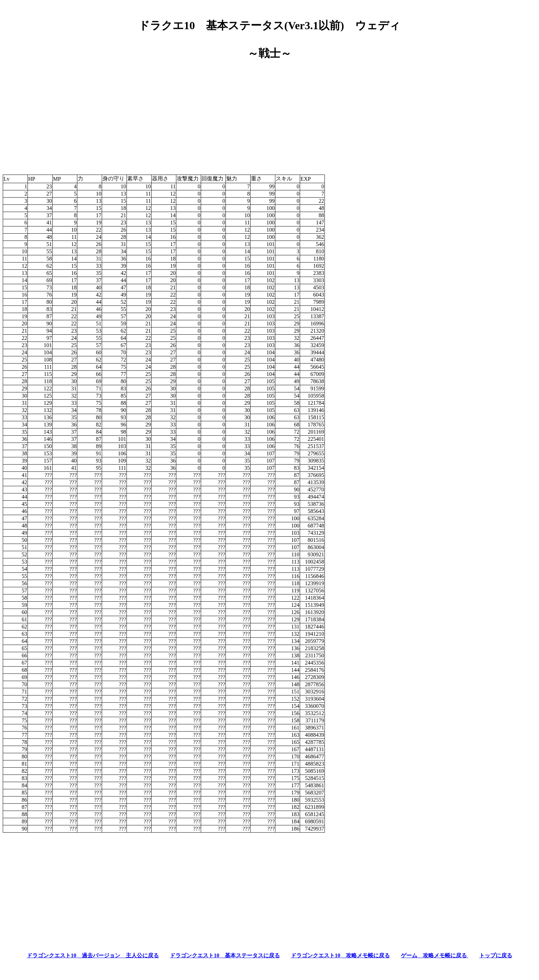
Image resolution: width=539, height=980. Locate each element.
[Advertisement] (269, 115)
